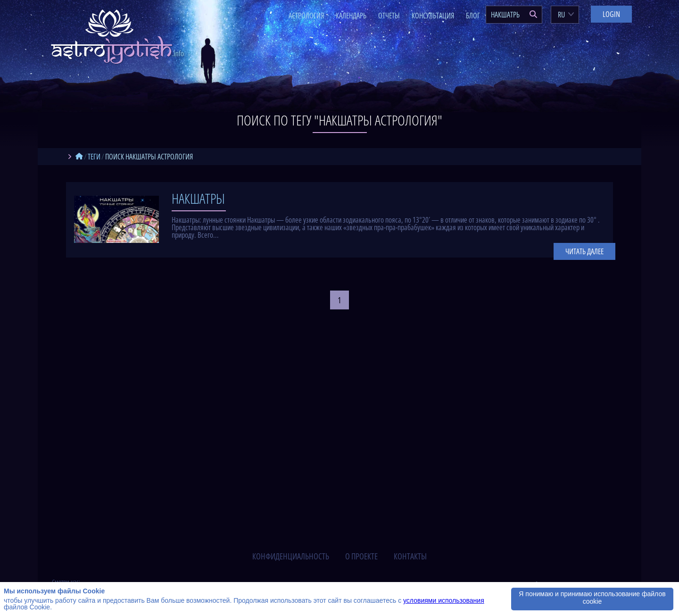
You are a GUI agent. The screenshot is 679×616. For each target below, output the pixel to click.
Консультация (433, 16)
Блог (473, 16)
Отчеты (389, 16)
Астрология (306, 16)
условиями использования (444, 600)
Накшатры (198, 198)
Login (611, 14)
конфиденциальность (291, 556)
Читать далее (584, 251)
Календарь (351, 16)
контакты (410, 556)
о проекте (361, 556)
